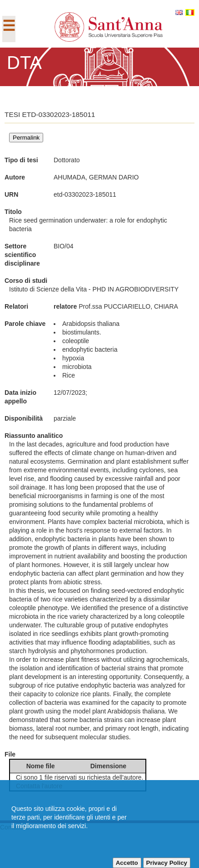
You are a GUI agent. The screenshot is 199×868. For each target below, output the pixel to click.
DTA (24, 63)
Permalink (26, 138)
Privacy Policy (167, 863)
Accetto (127, 863)
